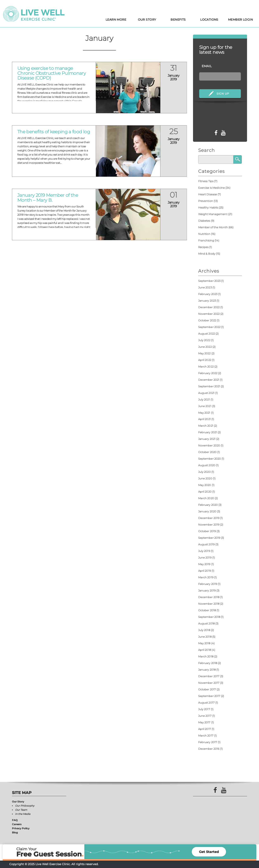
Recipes (203, 247)
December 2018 (209, 597)
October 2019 (207, 531)
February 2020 (208, 505)
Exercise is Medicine (212, 188)
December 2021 (209, 380)
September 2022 (209, 327)
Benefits (178, 20)
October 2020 (207, 452)
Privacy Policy (21, 828)
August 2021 (206, 393)
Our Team (21, 810)
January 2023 (207, 301)
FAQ (15, 820)
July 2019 (204, 551)
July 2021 (204, 399)
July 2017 (204, 709)
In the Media (23, 814)
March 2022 (206, 367)
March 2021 (206, 426)
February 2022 (208, 373)
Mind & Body (207, 254)
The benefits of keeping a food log (54, 132)
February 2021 (208, 432)
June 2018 (205, 637)
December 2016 (209, 749)
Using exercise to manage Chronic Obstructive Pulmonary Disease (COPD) (52, 73)
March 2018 (206, 656)
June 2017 (205, 716)
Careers (17, 824)
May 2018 (204, 643)
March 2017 (206, 736)
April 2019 (205, 571)
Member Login (240, 20)
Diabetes (204, 221)
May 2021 (204, 413)
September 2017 (209, 696)
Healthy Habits (208, 207)
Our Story (147, 20)
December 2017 (209, 676)
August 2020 (207, 465)
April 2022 (205, 360)
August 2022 (207, 334)
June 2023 (205, 287)
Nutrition (204, 234)
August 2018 (206, 623)
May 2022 (204, 353)
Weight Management (213, 214)
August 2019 (206, 544)
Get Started (209, 852)
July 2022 (204, 340)
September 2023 (209, 281)
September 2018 (209, 617)
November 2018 (209, 604)
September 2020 (210, 459)
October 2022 (207, 320)
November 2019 (209, 525)
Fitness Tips (206, 181)
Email (207, 66)
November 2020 (209, 445)
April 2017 (205, 729)
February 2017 (208, 742)
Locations (209, 20)
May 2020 (205, 485)
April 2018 (205, 650)
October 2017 (207, 689)
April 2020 (205, 492)
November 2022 (209, 314)
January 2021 (207, 439)
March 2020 (206, 498)
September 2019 (209, 538)
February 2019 (208, 584)
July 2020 (204, 472)
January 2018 (207, 670)
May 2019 (204, 564)
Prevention (206, 201)
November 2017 (209, 683)
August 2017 (206, 703)
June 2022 (205, 347)
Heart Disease (208, 194)
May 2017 (204, 722)
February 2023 (208, 294)
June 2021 (205, 406)
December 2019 (209, 518)
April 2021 (204, 419)
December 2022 (209, 307)
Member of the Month (213, 227)
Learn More (116, 20)
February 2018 (208, 663)
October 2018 (207, 610)
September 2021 (209, 386)
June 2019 (205, 558)
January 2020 (207, 511)
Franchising (206, 240)
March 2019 (206, 577)
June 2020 (205, 478)
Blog (15, 832)
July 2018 (204, 630)
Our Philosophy (25, 806)
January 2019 (207, 590)
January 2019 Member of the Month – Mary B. (48, 198)
